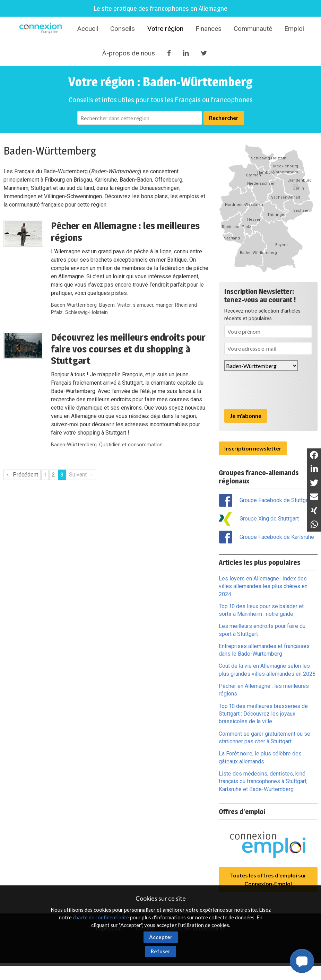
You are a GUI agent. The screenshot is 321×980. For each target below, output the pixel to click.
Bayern (107, 305)
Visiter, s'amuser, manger (145, 305)
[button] (302, 961)
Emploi (294, 29)
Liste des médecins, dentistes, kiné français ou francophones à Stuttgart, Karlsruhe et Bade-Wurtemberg (263, 781)
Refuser (160, 951)
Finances (209, 29)
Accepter (161, 937)
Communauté (253, 29)
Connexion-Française (42, 29)
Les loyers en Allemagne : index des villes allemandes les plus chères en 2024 (263, 586)
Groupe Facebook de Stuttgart (276, 500)
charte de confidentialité (101, 917)
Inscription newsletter (253, 448)
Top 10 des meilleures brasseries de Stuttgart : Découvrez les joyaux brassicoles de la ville (263, 714)
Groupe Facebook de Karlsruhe (277, 537)
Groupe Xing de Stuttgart (269, 519)
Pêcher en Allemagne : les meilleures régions (125, 231)
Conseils (123, 29)
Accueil (88, 29)
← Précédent (22, 475)
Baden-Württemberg (74, 305)
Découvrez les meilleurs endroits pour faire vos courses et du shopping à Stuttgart (128, 349)
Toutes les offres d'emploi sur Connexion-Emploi (268, 879)
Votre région (165, 29)
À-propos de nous (128, 53)
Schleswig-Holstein (86, 312)
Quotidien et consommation (131, 445)
